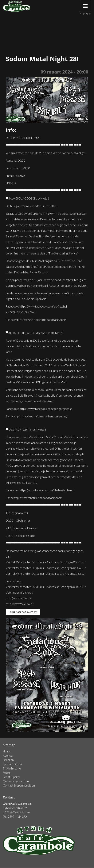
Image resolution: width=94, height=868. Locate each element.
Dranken (8, 760)
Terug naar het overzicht (23, 612)
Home (7, 751)
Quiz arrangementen (16, 781)
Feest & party (11, 777)
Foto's (7, 773)
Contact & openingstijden (19, 785)
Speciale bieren (12, 764)
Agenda (8, 755)
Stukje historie (12, 768)
